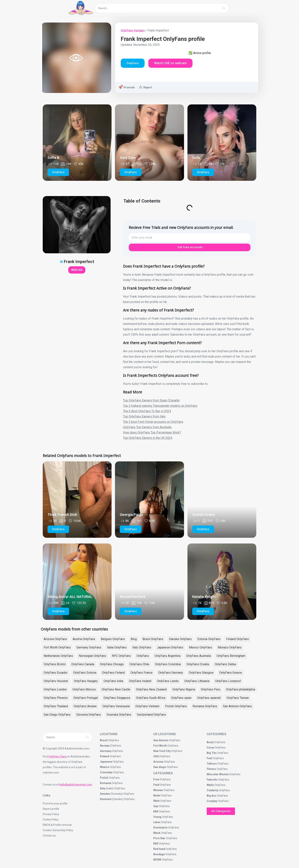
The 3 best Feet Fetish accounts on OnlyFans (153, 422)
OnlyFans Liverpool (228, 681)
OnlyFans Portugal (86, 698)
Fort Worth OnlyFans (57, 647)
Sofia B (53, 158)
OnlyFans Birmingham (231, 656)
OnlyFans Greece (231, 673)
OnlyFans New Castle (116, 689)
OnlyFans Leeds (168, 681)
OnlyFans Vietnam (147, 706)
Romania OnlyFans (205, 706)
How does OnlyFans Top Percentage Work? (152, 432)
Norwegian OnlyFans (92, 656)
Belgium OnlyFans (113, 639)
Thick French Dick (62, 515)
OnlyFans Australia (199, 656)
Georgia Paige (131, 515)
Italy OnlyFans (142, 647)
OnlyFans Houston (56, 681)
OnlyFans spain (181, 698)
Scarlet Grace (203, 515)
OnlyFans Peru (211, 689)
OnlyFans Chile (139, 664)
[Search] (224, 8)
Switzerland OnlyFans (151, 715)
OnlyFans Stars (57, 757)
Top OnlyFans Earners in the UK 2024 (148, 438)
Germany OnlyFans (89, 647)
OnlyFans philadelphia (241, 689)
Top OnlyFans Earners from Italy (144, 416)
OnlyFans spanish (209, 698)
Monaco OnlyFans (230, 647)
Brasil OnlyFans (153, 639)
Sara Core (128, 158)
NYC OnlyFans (121, 656)
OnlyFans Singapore (117, 698)
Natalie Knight (204, 597)
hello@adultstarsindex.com (76, 785)
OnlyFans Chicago (112, 664)
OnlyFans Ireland (140, 681)
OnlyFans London (55, 689)
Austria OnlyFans (84, 639)
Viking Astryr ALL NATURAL (70, 597)
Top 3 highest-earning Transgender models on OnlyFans (160, 406)
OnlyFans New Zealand (151, 689)
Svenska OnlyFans (119, 715)
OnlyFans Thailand (56, 706)
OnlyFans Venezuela (116, 706)
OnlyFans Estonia (85, 673)
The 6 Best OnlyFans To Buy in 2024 (147, 411)
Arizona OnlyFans (55, 639)
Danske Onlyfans (180, 639)
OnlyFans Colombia (168, 664)
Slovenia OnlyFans (89, 715)
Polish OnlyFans (176, 706)
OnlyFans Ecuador (56, 673)
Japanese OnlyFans (170, 647)
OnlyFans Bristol (55, 664)
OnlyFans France (141, 673)
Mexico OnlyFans (201, 647)
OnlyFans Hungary (133, 30)
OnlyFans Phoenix (56, 698)
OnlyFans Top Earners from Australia (147, 427)
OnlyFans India (113, 681)
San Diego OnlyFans (57, 715)
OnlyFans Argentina (168, 656)
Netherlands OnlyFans (58, 656)
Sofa (196, 158)
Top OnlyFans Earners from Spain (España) (151, 400)
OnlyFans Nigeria (184, 689)
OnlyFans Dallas (225, 664)
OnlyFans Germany (171, 673)
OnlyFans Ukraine (85, 706)
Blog (134, 639)
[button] (133, 63)
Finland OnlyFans (238, 639)
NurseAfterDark (133, 597)
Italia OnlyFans (117, 647)
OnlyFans (143, 656)
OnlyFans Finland (113, 673)
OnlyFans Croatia (198, 664)
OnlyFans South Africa (151, 698)
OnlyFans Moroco (84, 689)
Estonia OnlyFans (209, 639)
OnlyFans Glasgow (201, 673)
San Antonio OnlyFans (237, 706)
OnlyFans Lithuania (197, 681)
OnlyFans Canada (83, 664)
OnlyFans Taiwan (238, 698)
